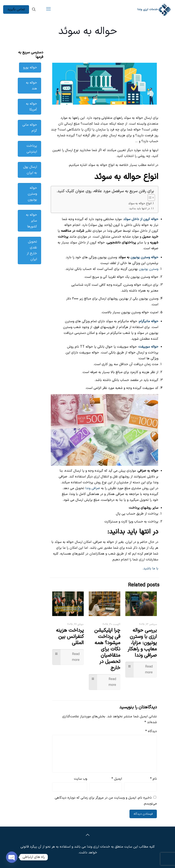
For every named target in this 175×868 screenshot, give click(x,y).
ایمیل (117, 779)
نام (153, 779)
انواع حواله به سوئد (140, 204)
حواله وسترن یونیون (144, 257)
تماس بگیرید (16, 9)
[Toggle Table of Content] (149, 198)
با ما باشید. (150, 569)
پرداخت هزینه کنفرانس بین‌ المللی (70, 637)
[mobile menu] (48, 9)
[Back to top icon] (87, 835)
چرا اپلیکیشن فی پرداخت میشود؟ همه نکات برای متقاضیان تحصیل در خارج (107, 649)
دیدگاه (151, 731)
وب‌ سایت (81, 779)
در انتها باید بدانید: (139, 209)
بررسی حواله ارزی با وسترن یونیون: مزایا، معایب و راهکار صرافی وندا (142, 643)
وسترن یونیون (149, 269)
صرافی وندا (93, 488)
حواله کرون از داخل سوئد (141, 219)
